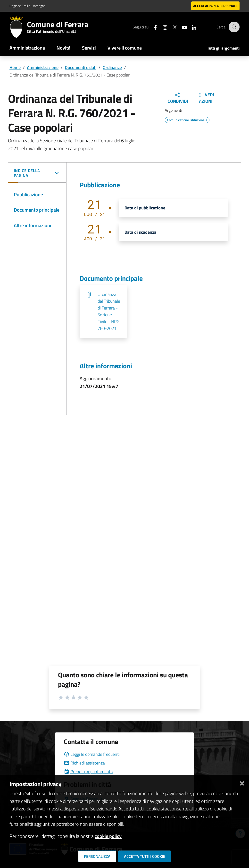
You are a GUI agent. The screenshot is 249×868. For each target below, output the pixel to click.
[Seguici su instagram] (162, 27)
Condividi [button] (178, 98)
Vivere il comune (125, 48)
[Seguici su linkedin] (191, 27)
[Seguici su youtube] (181, 27)
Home (15, 67)
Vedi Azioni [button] (206, 98)
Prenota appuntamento (88, 772)
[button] (37, 173)
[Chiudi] (242, 782)
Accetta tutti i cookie (145, 856)
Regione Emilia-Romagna (27, 6)
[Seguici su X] (171, 27)
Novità (63, 48)
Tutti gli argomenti (223, 48)
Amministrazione (27, 48)
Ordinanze (112, 67)
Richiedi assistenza (84, 763)
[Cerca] (234, 27)
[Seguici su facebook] (152, 27)
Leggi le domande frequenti (92, 754)
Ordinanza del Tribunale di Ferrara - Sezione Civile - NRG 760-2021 (109, 311)
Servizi (89, 48)
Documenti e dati (81, 67)
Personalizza (97, 856)
